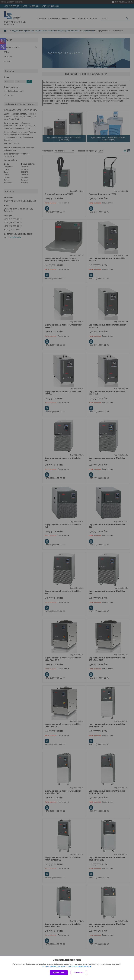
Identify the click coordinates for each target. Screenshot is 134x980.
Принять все (59, 973)
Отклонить (79, 973)
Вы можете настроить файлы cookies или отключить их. (66, 967)
